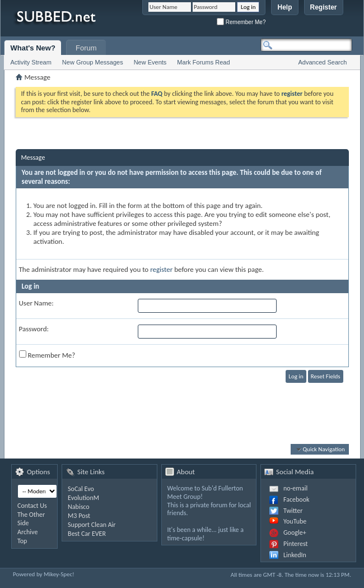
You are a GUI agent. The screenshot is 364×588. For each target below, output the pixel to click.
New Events (150, 62)
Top (22, 541)
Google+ (295, 533)
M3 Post (79, 516)
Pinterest (296, 544)
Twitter (293, 511)
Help (284, 7)
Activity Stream (31, 62)
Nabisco (79, 507)
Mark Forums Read (203, 62)
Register (324, 7)
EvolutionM (83, 498)
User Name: (36, 303)
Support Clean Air (92, 525)
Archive (27, 532)
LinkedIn (295, 555)
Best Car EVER (87, 534)
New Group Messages (93, 62)
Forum (86, 48)
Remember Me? (241, 22)
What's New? (32, 48)
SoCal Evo (81, 489)
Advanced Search (323, 62)
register (161, 269)
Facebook (296, 499)
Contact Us (32, 506)
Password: (34, 329)
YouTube (295, 521)
